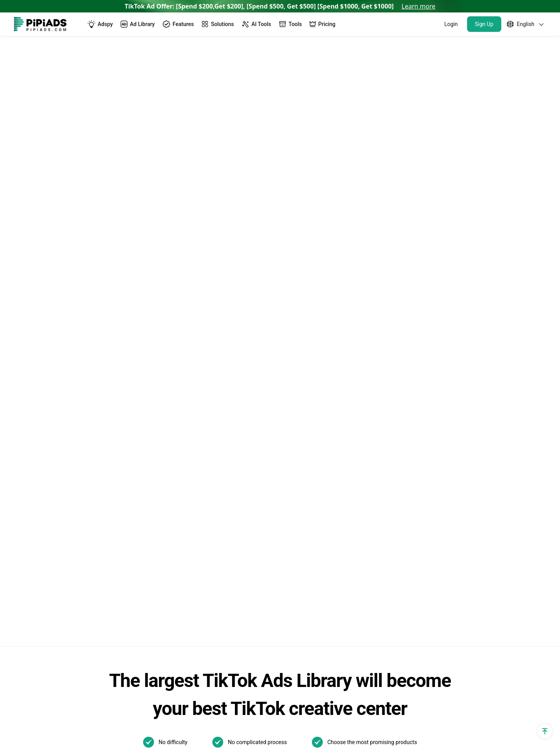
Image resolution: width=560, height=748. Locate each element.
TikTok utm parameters (46, 382)
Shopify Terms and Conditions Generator (55, 532)
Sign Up (484, 24)
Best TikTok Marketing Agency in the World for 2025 (409, 463)
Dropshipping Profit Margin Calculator (66, 487)
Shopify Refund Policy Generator (59, 514)
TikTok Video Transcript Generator (187, 434)
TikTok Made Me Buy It (171, 563)
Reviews (151, 461)
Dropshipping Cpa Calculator (53, 448)
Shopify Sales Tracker (44, 368)
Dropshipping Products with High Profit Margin (194, 545)
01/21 (274, 528)
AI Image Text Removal (172, 487)
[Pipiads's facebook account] (20, 713)
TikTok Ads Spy (161, 382)
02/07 (274, 515)
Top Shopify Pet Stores (171, 589)
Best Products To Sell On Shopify (185, 629)
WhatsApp (499, 382)
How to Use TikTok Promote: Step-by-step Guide (410, 441)
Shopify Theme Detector (47, 408)
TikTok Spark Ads (164, 395)
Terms (481, 713)
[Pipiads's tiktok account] (58, 713)
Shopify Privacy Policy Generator (59, 501)
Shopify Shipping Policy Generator (61, 563)
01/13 (303, 528)
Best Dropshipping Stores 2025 (183, 501)
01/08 (303, 541)
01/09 (274, 541)
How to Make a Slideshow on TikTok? (410, 504)
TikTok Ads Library (166, 408)
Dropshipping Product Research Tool (190, 514)
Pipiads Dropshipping (169, 527)
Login (451, 24)
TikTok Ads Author (291, 421)
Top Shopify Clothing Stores (178, 616)
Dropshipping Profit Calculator (55, 474)
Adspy (149, 368)
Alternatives (157, 448)
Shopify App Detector (43, 421)
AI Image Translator (167, 474)
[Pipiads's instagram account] (76, 713)
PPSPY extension (38, 589)
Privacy (449, 713)
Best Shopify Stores (167, 576)
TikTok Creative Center (171, 421)
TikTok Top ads (287, 395)
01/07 (332, 541)
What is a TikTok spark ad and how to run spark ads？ (410, 486)
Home (51, 52)
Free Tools (28, 576)
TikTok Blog (282, 382)
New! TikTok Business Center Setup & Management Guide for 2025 (410, 396)
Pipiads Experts (90, 52)
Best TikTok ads (288, 408)
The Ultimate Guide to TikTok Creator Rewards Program (409, 418)
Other (337, 488)
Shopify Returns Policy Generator (59, 550)
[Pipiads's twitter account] (39, 713)
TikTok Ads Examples (296, 368)
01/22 (332, 515)
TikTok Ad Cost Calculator (50, 461)
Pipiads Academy (290, 434)
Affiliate (24, 602)
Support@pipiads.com (515, 368)
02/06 (303, 515)
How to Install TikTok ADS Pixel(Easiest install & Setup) (413, 522)
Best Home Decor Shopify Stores (185, 642)
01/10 (332, 528)
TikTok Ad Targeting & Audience (58, 395)
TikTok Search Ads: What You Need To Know (411, 373)
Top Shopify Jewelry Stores (178, 602)
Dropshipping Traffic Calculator (57, 434)
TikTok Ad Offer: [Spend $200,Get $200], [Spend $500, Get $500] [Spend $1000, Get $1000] (280, 6)
